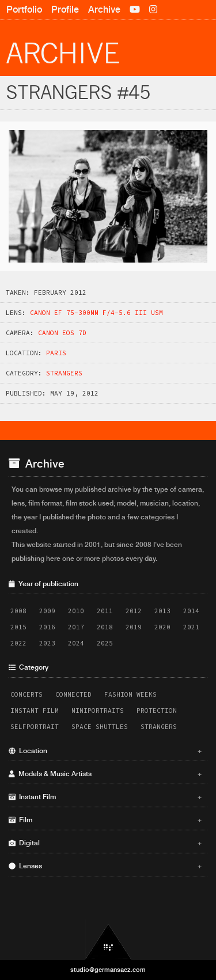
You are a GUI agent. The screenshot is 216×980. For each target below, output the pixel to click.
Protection (157, 711)
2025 (105, 643)
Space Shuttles (100, 727)
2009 (47, 611)
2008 (18, 611)
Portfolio (24, 10)
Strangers (64, 373)
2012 (134, 611)
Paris (56, 353)
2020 (162, 627)
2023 (47, 643)
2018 (105, 627)
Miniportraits (98, 711)
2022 (18, 643)
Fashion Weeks (130, 694)
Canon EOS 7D (62, 333)
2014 (191, 611)
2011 (105, 611)
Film (105, 820)
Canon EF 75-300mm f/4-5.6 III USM (96, 313)
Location (105, 751)
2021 (191, 627)
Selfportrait (35, 727)
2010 (76, 611)
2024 (76, 643)
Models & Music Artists (105, 774)
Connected (73, 694)
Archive (104, 10)
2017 (76, 627)
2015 (18, 627)
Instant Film (35, 711)
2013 (162, 611)
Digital (105, 843)
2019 (134, 627)
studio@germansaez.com (108, 970)
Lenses (105, 866)
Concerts (26, 694)
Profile (65, 10)
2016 (47, 627)
